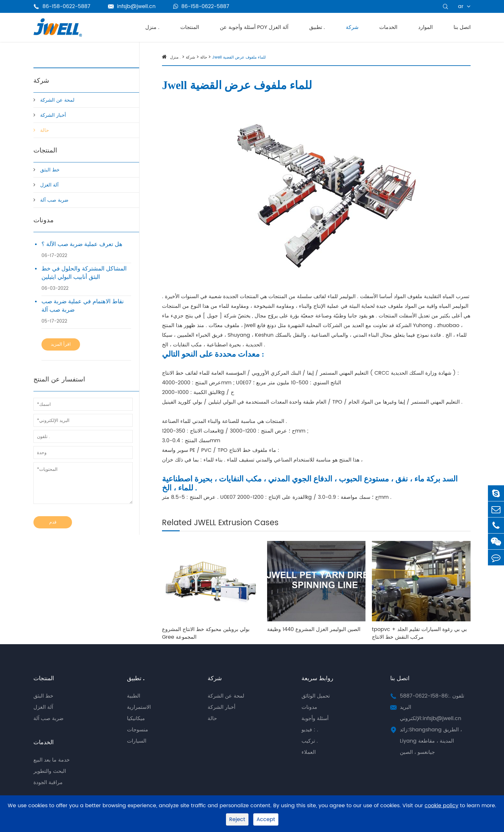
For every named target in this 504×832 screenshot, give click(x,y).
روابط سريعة (317, 678)
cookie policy (441, 806)
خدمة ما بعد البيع (52, 760)
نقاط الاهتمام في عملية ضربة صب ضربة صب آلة (83, 306)
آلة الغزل (49, 185)
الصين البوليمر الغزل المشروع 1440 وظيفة (314, 629)
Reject (237, 819)
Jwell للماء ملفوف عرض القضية (239, 57)
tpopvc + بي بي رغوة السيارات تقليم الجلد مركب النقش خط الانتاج (419, 633)
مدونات (44, 220)
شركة (352, 27)
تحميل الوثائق (316, 696)
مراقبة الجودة (48, 782)
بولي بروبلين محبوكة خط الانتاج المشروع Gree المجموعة (206, 633)
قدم (53, 522)
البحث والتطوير (50, 771)
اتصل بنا (462, 27)
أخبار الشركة (53, 115)
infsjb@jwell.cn (132, 6)
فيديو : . (310, 730)
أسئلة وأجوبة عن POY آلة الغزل (254, 27)
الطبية (134, 696)
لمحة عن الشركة (57, 100)
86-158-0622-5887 (201, 6)
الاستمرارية (139, 707)
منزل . (152, 27)
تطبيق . (317, 27)
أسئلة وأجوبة (315, 718)
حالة (45, 130)
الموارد (425, 27)
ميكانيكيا (136, 718)
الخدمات (388, 27)
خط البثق (50, 170)
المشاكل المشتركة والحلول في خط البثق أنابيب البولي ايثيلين (84, 273)
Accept (266, 819)
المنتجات (190, 27)
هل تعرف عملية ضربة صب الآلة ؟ (82, 244)
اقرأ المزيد (61, 344)
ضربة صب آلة (54, 200)
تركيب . (310, 741)
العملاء (309, 752)
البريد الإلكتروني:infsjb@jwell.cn (431, 713)
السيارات (137, 741)
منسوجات (138, 730)
